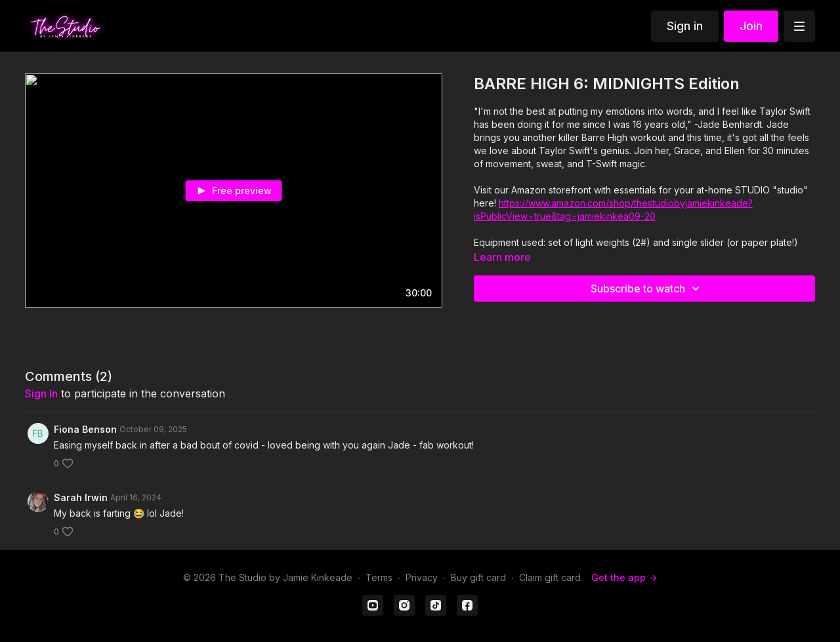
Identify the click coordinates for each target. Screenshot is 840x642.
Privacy (422, 577)
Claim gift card (550, 577)
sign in (41, 393)
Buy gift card (478, 577)
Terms (379, 577)
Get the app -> (624, 577)
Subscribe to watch (647, 289)
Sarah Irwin (81, 497)
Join (751, 26)
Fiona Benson (85, 429)
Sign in (685, 26)
